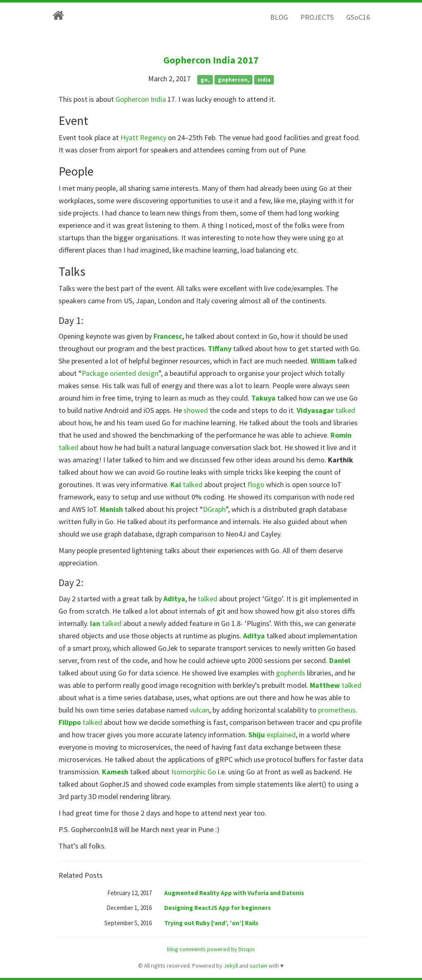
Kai (176, 484)
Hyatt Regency (143, 137)
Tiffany (220, 348)
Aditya (174, 599)
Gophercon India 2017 (211, 60)
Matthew (325, 685)
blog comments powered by (211, 949)
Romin (341, 435)
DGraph (214, 509)
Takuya (263, 398)
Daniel (340, 660)
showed (196, 410)
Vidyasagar (315, 410)
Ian (95, 623)
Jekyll (231, 966)
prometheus (337, 710)
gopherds (291, 673)
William (323, 361)
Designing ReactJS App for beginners (217, 908)
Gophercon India (141, 99)
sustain (258, 966)
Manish (111, 509)
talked (345, 410)
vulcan (199, 710)
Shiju (257, 735)
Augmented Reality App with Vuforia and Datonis (234, 893)
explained (281, 735)
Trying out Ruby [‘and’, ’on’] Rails (211, 923)
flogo (256, 484)
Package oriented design (120, 373)
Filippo (70, 722)
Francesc (168, 336)
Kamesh (115, 772)
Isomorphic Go (194, 772)
